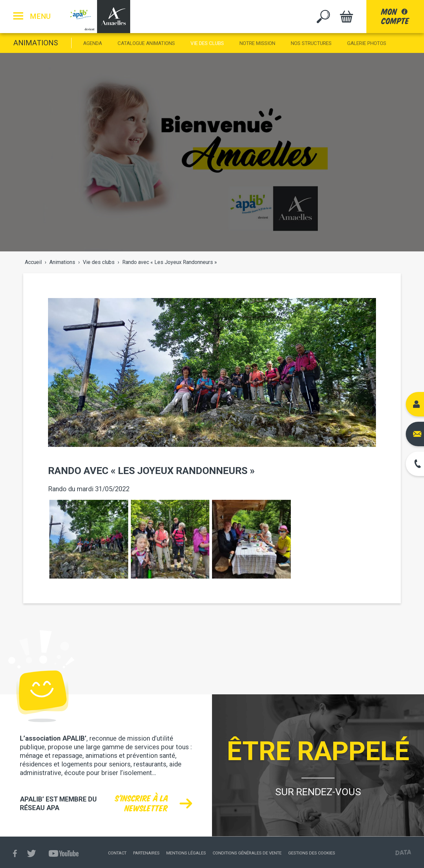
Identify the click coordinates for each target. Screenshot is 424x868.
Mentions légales (186, 853)
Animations (36, 43)
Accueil (33, 262)
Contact (117, 853)
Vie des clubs (207, 43)
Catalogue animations (146, 43)
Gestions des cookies (312, 853)
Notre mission (257, 43)
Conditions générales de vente (247, 853)
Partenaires (146, 853)
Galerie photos (367, 43)
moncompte (395, 16)
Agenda (93, 43)
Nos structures (311, 43)
